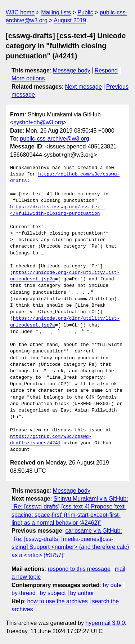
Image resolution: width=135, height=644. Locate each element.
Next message (84, 87)
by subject (53, 593)
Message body (72, 70)
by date (112, 585)
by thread (24, 593)
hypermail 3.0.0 (105, 623)
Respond (106, 70)
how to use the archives (58, 601)
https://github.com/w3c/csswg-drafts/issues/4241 (51, 440)
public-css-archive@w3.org (54, 139)
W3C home (20, 12)
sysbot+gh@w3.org (38, 122)
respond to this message (79, 569)
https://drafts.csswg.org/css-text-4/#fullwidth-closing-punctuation (58, 210)
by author (82, 593)
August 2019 (70, 20)
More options (28, 78)
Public (85, 12)
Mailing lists (56, 12)
